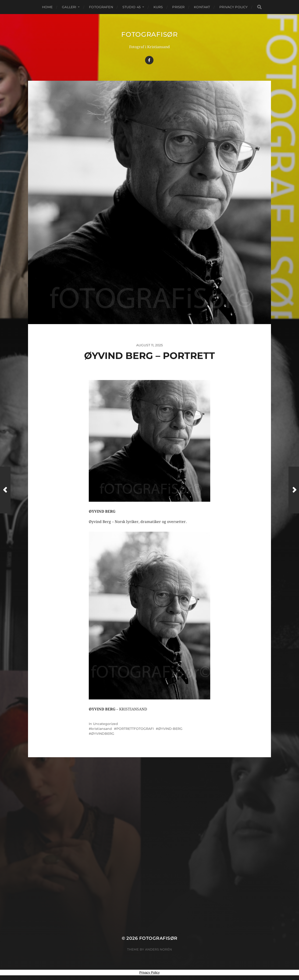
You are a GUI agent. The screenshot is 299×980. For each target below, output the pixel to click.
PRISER (178, 7)
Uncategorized (105, 724)
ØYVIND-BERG (170, 729)
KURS (158, 7)
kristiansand (101, 729)
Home (47, 7)
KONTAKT (202, 7)
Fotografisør (149, 34)
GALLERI (69, 7)
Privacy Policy (233, 7)
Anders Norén (158, 949)
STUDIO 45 (132, 7)
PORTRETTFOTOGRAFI (135, 729)
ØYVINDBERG (103, 734)
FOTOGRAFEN (101, 7)
